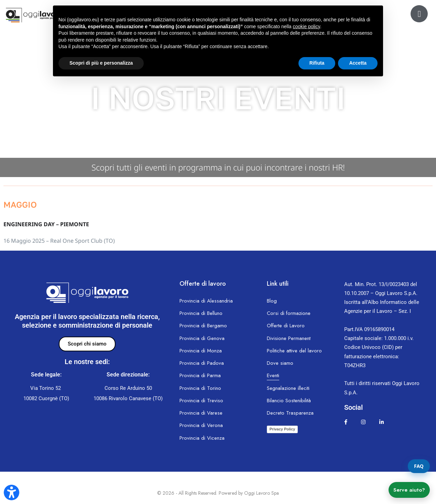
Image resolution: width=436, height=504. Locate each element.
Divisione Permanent (289, 338)
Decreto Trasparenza (290, 413)
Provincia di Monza (201, 351)
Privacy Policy (282, 429)
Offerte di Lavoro (286, 326)
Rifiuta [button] (317, 63)
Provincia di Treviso (201, 401)
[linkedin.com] (382, 422)
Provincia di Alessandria (206, 301)
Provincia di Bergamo (203, 326)
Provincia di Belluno (201, 313)
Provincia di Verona (201, 425)
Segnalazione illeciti (288, 388)
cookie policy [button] (307, 26)
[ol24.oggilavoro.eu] (419, 14)
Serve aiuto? (409, 490)
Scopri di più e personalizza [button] (101, 63)
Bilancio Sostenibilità (289, 401)
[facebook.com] (346, 422)
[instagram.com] (363, 422)
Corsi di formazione (289, 313)
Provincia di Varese (201, 413)
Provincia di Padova (202, 363)
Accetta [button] (358, 63)
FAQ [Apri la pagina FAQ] (419, 466)
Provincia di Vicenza (202, 438)
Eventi (273, 375)
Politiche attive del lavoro (294, 351)
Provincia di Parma (200, 375)
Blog (272, 301)
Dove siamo (280, 363)
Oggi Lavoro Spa (261, 493)
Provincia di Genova (202, 338)
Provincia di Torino (200, 388)
